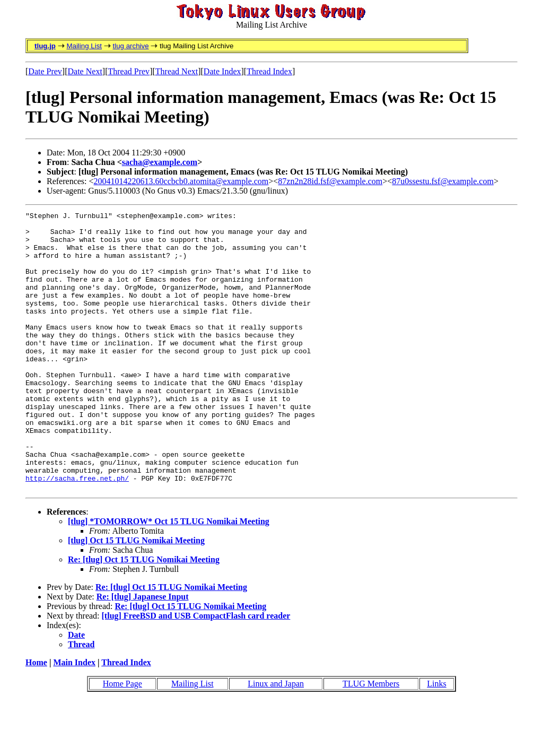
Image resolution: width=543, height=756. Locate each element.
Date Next (85, 71)
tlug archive (130, 46)
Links (436, 739)
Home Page (122, 739)
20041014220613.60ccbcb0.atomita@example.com (181, 181)
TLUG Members (371, 739)
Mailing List (84, 46)
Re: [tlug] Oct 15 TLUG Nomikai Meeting (144, 615)
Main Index (74, 718)
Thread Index (269, 71)
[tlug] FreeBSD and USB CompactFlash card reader (196, 671)
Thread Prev (129, 71)
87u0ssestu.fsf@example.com (443, 181)
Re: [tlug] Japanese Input (143, 652)
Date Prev (45, 71)
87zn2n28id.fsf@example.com (330, 181)
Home (36, 718)
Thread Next (177, 71)
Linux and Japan (276, 739)
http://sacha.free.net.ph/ (77, 532)
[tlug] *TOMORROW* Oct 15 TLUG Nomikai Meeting (169, 577)
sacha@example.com (160, 162)
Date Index (222, 71)
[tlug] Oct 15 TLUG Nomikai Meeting (136, 596)
